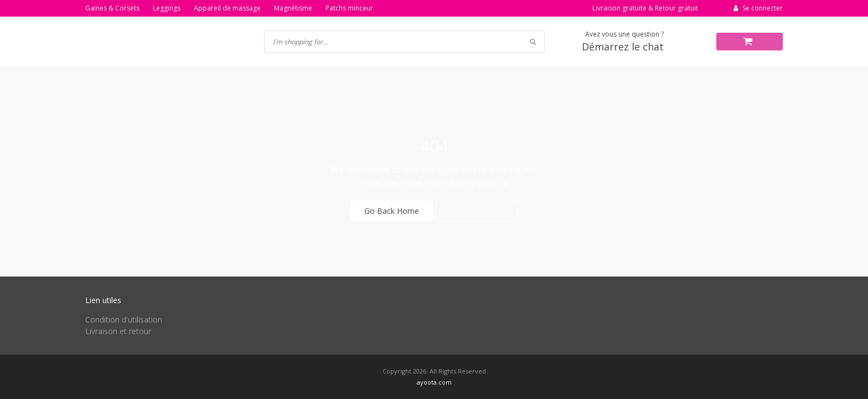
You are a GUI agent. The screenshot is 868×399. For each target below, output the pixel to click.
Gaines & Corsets (112, 8)
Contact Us (477, 211)
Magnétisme (293, 8)
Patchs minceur (349, 8)
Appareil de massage (227, 8)
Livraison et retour (118, 331)
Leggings (167, 8)
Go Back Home (392, 211)
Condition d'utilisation (124, 319)
